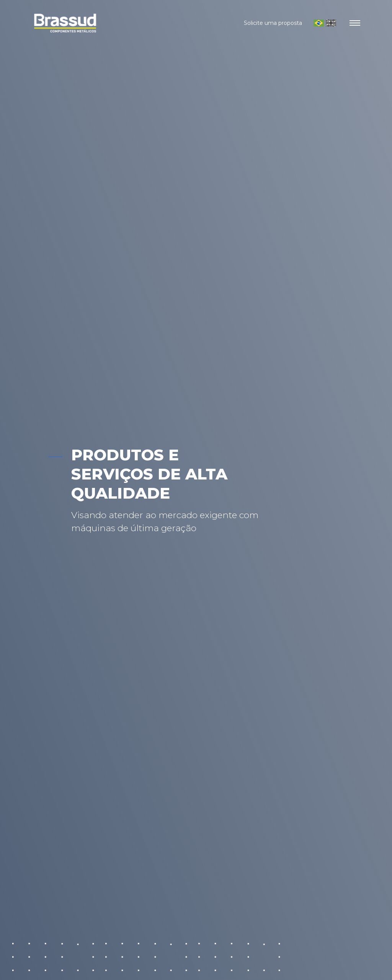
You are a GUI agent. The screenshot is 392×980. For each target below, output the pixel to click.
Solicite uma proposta (273, 23)
